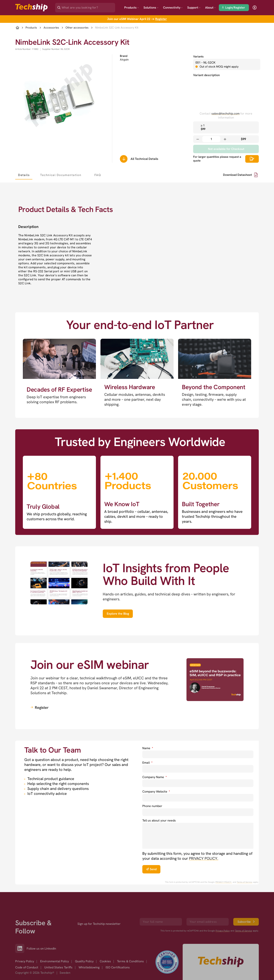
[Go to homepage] (221, 944)
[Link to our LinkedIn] (21, 931)
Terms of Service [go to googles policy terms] (245, 882)
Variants (198, 57)
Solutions (151, 8)
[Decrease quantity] (198, 139)
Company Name (155, 777)
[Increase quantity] (225, 139)
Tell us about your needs (159, 820)
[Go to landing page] (31, 8)
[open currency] (255, 8)
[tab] (24, 175)
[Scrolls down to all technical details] (124, 159)
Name (148, 748)
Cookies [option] (105, 944)
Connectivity (173, 8)
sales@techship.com (225, 114)
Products (132, 8)
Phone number (152, 806)
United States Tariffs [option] (58, 950)
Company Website (156, 792)
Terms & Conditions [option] (130, 944)
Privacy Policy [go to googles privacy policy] (223, 913)
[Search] (88, 6)
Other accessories (77, 28)
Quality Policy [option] (84, 944)
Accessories (51, 28)
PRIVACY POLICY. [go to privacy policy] (204, 858)
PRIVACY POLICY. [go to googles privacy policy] (224, 882)
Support (194, 8)
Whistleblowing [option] (89, 950)
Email (147, 763)
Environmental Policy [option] (55, 944)
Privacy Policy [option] (25, 944)
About (210, 8)
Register (161, 19)
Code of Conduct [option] (27, 950)
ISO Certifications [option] (118, 950)
